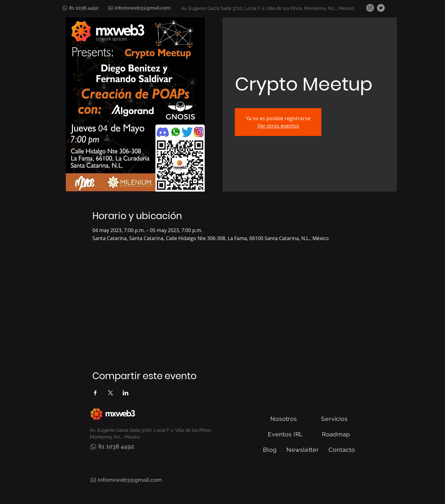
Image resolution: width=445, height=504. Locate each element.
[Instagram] (370, 8)
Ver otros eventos (278, 126)
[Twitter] (381, 8)
